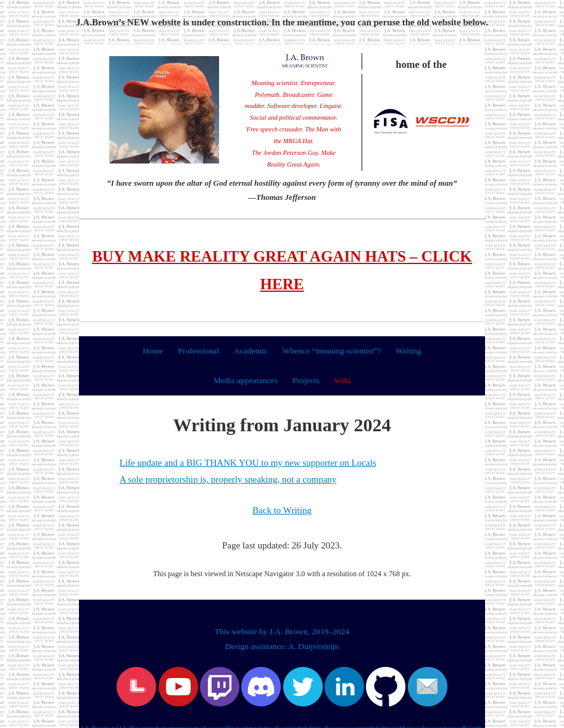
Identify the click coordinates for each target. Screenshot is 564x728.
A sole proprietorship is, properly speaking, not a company (228, 479)
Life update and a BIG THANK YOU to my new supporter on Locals (248, 463)
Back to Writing (282, 510)
